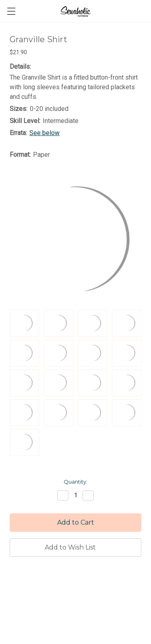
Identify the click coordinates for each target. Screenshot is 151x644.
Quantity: (75, 482)
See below (44, 133)
